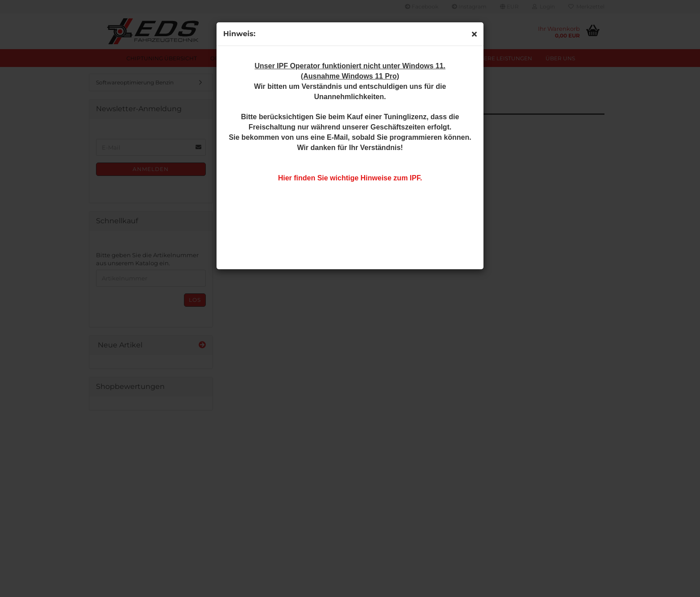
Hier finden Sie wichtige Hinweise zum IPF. (350, 178)
